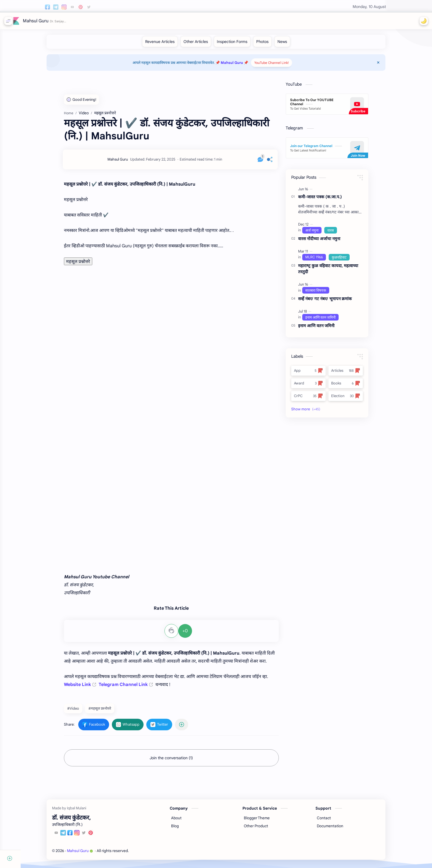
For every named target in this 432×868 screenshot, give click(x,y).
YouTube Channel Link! (282, 65)
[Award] (319, 386)
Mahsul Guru (37, 21)
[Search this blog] (114, 21)
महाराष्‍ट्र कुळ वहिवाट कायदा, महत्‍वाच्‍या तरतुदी (338, 272)
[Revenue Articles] (170, 44)
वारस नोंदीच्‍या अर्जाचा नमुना (329, 241)
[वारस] (341, 233)
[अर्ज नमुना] (322, 233)
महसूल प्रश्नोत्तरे (88, 264)
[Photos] (273, 44)
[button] (422, 21)
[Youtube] (67, 836)
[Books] (356, 386)
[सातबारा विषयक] (326, 293)
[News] (292, 44)
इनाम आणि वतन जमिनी (326, 328)
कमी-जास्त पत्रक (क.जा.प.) (330, 200)
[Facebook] (80, 836)
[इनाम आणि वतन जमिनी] (331, 320)
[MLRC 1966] (324, 260)
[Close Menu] (390, 65)
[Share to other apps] (192, 727)
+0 (195, 634)
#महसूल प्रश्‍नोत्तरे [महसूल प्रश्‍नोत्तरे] (110, 711)
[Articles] (356, 373)
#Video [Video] (83, 711)
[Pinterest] (101, 836)
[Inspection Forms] (242, 44)
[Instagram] (87, 836)
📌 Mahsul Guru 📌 (242, 65)
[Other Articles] (206, 44)
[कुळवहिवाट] (349, 260)
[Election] (356, 399)
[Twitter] (94, 836)
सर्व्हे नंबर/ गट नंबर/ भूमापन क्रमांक (335, 301)
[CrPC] (319, 399)
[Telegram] (74, 836)
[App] (319, 373)
